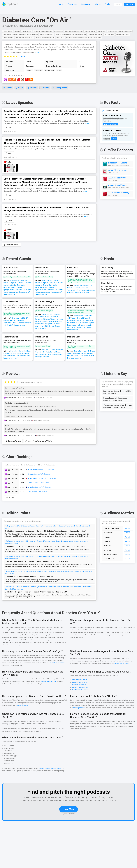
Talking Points (60, 88)
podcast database (22, 703)
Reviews (32, 88)
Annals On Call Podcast (118, 185)
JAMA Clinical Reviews (118, 170)
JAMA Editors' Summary (118, 193)
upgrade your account (57, 661)
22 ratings (22, 56)
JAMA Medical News (117, 178)
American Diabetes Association (28, 26)
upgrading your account (122, 661)
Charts (45, 88)
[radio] (5, 56)
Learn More (69, 810)
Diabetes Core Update (118, 163)
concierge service (79, 706)
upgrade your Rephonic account (50, 766)
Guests (8, 88)
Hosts (20, 88)
